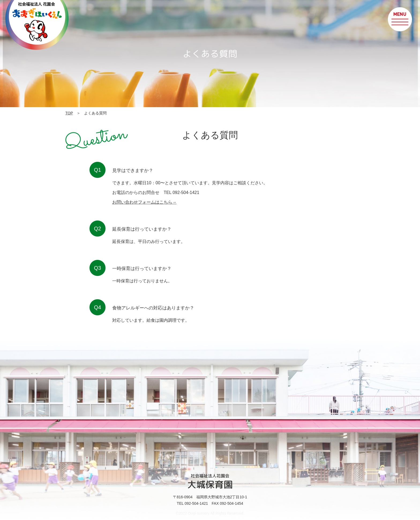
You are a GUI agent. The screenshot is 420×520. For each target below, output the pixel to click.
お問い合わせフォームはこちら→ (144, 202)
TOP (69, 113)
